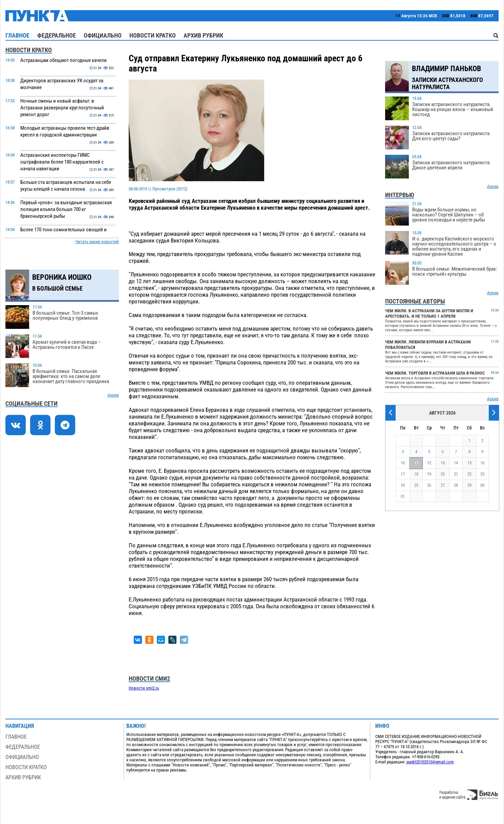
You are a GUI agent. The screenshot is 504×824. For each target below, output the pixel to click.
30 (482, 485)
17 (403, 474)
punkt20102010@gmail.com (430, 762)
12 (429, 463)
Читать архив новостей (97, 242)
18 (416, 474)
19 (429, 474)
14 (456, 463)
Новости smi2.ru (144, 688)
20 (443, 474)
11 (416, 463)
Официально (103, 35)
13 (443, 463)
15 (469, 463)
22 (469, 474)
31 (403, 496)
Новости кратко (153, 35)
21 (456, 474)
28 (456, 485)
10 (403, 463)
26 (429, 485)
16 (482, 463)
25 (416, 485)
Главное (17, 35)
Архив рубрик (203, 35)
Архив (113, 395)
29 (469, 485)
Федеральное (57, 35)
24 (403, 485)
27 (443, 485)
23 (482, 474)
